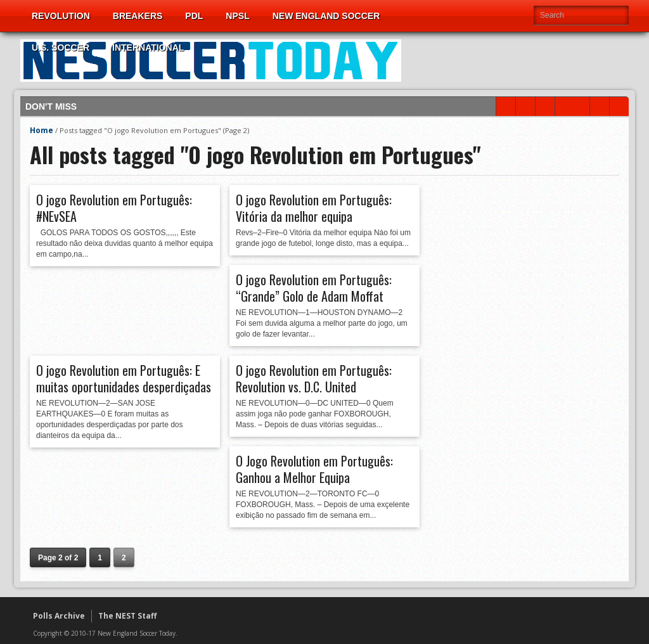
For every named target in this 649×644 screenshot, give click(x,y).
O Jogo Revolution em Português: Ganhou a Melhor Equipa (314, 469)
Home (42, 130)
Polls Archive (59, 616)
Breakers (138, 16)
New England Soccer (326, 16)
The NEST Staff (127, 616)
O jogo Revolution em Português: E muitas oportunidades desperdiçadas (124, 378)
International (148, 48)
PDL (194, 16)
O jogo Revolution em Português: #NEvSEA (114, 208)
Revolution (61, 16)
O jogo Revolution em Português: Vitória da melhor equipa (314, 208)
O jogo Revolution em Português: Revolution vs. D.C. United (314, 378)
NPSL (237, 16)
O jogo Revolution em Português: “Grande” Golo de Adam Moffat (314, 288)
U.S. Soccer (61, 48)
